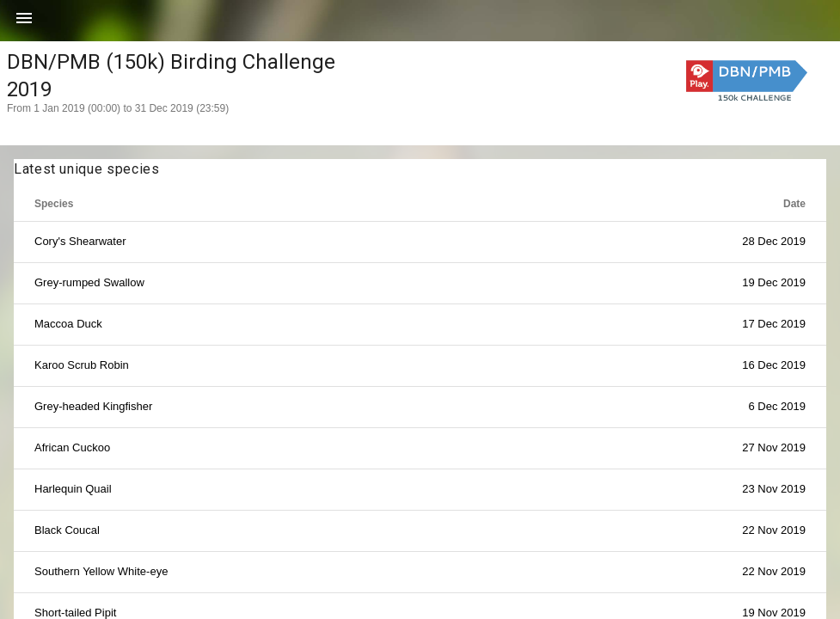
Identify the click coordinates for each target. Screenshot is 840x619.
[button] (24, 24)
